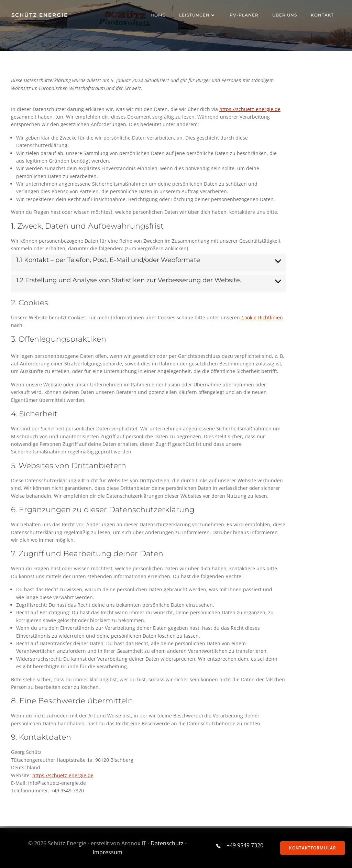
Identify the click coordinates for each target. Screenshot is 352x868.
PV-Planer (244, 15)
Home (158, 15)
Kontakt (323, 15)
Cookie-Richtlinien (262, 318)
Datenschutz (167, 843)
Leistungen (198, 15)
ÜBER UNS (285, 15)
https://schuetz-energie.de (250, 109)
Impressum (107, 852)
